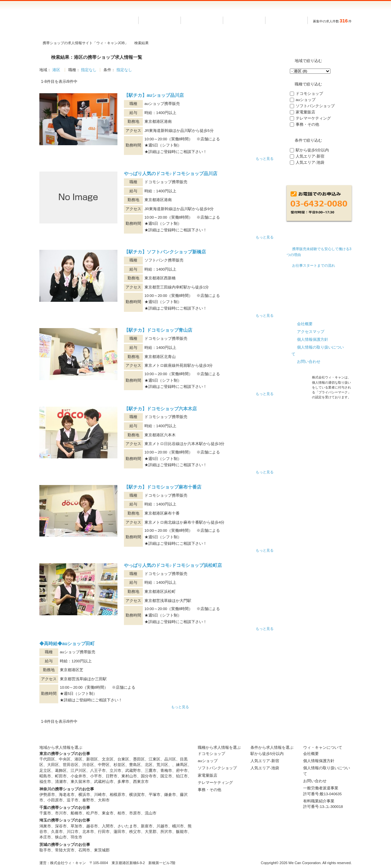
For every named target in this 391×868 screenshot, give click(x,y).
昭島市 (45, 776)
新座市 (147, 826)
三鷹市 (151, 771)
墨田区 (139, 759)
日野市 (112, 776)
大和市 (104, 800)
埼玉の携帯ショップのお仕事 (65, 820)
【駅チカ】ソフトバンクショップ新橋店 (165, 252)
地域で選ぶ (202, 20)
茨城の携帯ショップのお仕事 (65, 845)
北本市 (88, 832)
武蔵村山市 (104, 782)
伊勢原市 (47, 795)
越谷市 (92, 826)
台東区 (123, 759)
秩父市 (135, 832)
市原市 (135, 813)
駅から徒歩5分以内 (312, 150)
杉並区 (119, 765)
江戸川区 (78, 771)
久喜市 (57, 832)
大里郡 (151, 832)
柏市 (121, 813)
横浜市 (84, 795)
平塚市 (155, 795)
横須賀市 (137, 795)
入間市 (108, 826)
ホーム (160, 20)
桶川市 (178, 826)
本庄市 (45, 837)
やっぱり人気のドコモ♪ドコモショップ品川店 (171, 173)
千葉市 (45, 813)
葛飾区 (61, 771)
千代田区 (47, 759)
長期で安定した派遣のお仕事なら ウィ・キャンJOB (80, 20)
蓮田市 (119, 832)
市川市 (61, 813)
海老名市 (67, 795)
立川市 (115, 771)
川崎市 (100, 795)
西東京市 (141, 782)
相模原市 (117, 795)
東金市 (108, 813)
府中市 (182, 771)
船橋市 (76, 813)
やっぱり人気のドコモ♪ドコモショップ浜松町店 (173, 565)
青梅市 (166, 771)
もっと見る (265, 159)
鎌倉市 (170, 795)
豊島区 (135, 765)
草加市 (76, 826)
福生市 (45, 782)
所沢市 (166, 832)
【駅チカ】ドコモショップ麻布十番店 (163, 487)
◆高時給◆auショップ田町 (67, 644)
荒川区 (162, 765)
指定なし (89, 70)
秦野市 (88, 800)
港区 (56, 70)
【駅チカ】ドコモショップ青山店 (158, 330)
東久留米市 (80, 782)
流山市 (151, 813)
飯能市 (182, 832)
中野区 (104, 765)
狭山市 (61, 837)
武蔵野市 (133, 771)
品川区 (170, 759)
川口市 (73, 832)
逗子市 (73, 800)
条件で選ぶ (286, 20)
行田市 (104, 832)
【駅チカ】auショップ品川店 (154, 95)
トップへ (345, 727)
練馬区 (182, 765)
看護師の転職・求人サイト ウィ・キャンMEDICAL (319, 288)
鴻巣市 (45, 826)
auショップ (306, 100)
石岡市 (84, 850)
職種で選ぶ (244, 20)
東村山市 (129, 776)
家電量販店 (305, 112)
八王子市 (98, 771)
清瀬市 (61, 782)
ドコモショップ (309, 94)
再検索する (319, 177)
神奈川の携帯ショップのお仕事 (67, 789)
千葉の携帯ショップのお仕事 (65, 808)
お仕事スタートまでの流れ (314, 265)
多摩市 (123, 782)
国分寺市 (149, 776)
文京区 (108, 759)
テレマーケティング (313, 118)
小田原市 (55, 800)
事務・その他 (307, 124)
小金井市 (78, 776)
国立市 (166, 776)
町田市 (61, 776)
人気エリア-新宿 (310, 156)
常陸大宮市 (65, 850)
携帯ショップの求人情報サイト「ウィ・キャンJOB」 (85, 43)
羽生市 (76, 837)
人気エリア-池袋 (310, 162)
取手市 (45, 850)
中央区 (65, 759)
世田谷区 (71, 765)
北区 (149, 765)
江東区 (155, 759)
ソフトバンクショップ (315, 106)
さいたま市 (127, 826)
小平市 (96, 776)
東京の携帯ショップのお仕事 (65, 754)
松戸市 (92, 813)
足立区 (45, 771)
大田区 (53, 765)
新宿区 (92, 759)
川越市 (162, 826)
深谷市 (61, 826)
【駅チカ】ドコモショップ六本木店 (160, 409)
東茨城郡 (102, 850)
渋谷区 (88, 765)
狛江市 (182, 776)
